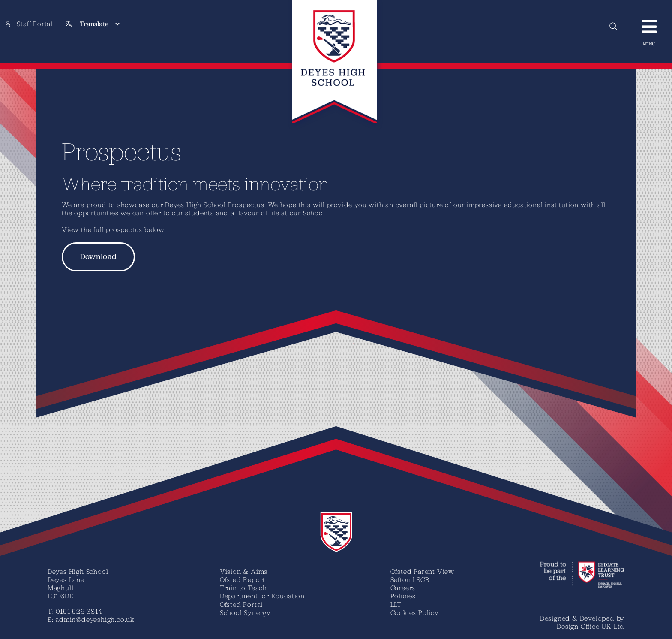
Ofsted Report (243, 579)
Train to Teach (243, 588)
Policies (403, 596)
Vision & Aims (244, 571)
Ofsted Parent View (422, 571)
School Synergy (245, 612)
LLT (396, 604)
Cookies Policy (415, 612)
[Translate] (99, 24)
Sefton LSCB (410, 579)
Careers (403, 588)
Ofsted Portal (241, 604)
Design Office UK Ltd (591, 626)
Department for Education (262, 596)
